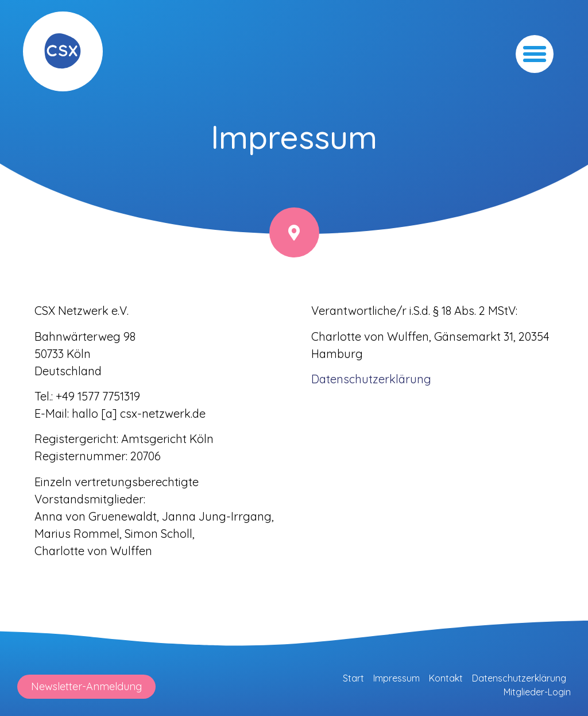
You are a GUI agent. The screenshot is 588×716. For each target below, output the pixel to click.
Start (353, 678)
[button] (535, 54)
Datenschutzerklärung (519, 678)
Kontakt (446, 678)
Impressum (396, 678)
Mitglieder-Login (537, 692)
